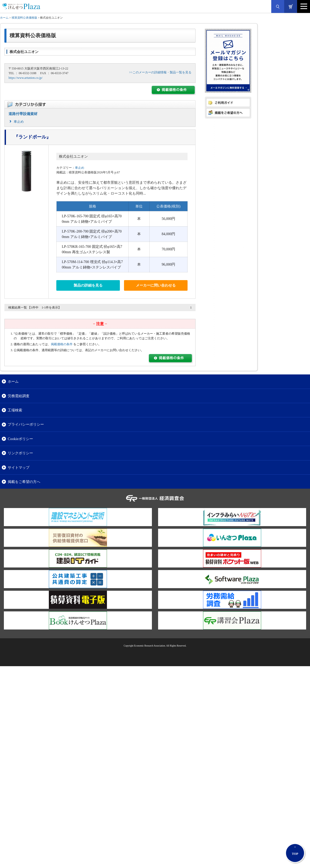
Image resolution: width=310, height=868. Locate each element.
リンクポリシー (20, 453)
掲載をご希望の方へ (24, 482)
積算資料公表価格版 (24, 18)
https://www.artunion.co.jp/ (26, 78)
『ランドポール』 (32, 137)
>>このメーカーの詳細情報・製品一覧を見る (160, 72)
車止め (19, 122)
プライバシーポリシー (26, 424)
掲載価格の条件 (62, 344)
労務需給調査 (19, 396)
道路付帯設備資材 (23, 114)
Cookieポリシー (20, 439)
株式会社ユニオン (73, 156)
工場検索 (15, 410)
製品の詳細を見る (88, 285)
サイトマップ (19, 467)
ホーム (4, 18)
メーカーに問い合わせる (156, 285)
